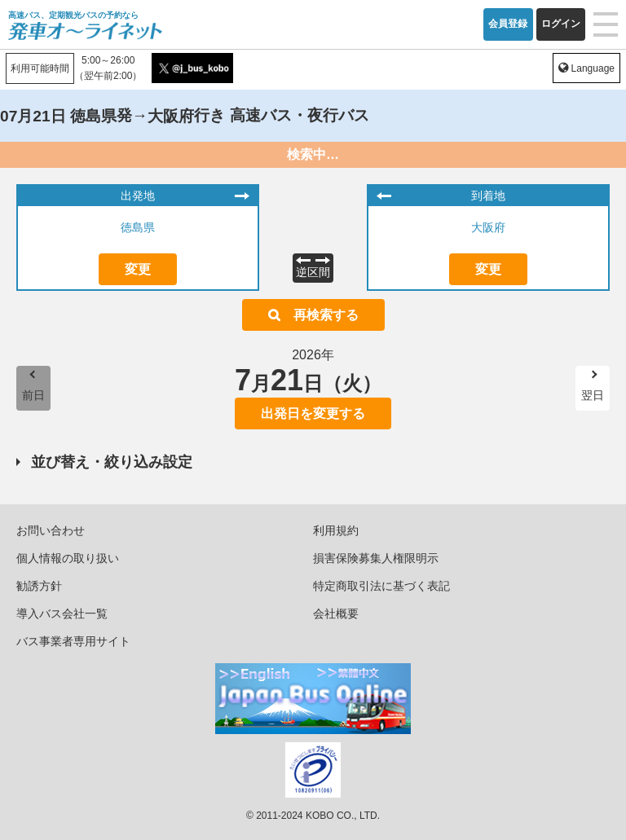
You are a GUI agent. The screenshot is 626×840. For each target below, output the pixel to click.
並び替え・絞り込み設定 (112, 462)
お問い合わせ (51, 530)
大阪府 (488, 227)
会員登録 (508, 24)
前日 (33, 395)
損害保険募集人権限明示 (376, 558)
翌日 (593, 395)
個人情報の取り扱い (68, 558)
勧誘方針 (39, 586)
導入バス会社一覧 (62, 614)
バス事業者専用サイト (73, 641)
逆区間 (313, 272)
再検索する (326, 315)
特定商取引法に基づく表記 (381, 586)
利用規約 (336, 530)
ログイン (561, 24)
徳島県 (138, 227)
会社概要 (336, 614)
